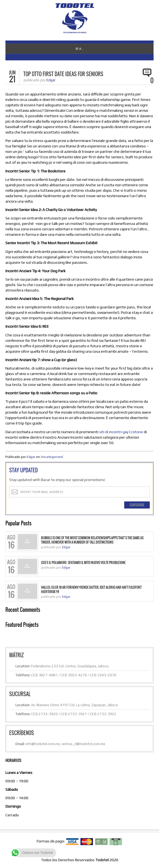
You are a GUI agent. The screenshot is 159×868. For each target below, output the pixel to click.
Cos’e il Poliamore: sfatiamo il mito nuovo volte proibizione (83, 563)
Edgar (51, 80)
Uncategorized (52, 457)
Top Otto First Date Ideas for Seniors (63, 74)
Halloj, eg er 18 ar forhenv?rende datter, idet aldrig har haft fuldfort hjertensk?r (91, 590)
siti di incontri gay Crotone (121, 432)
